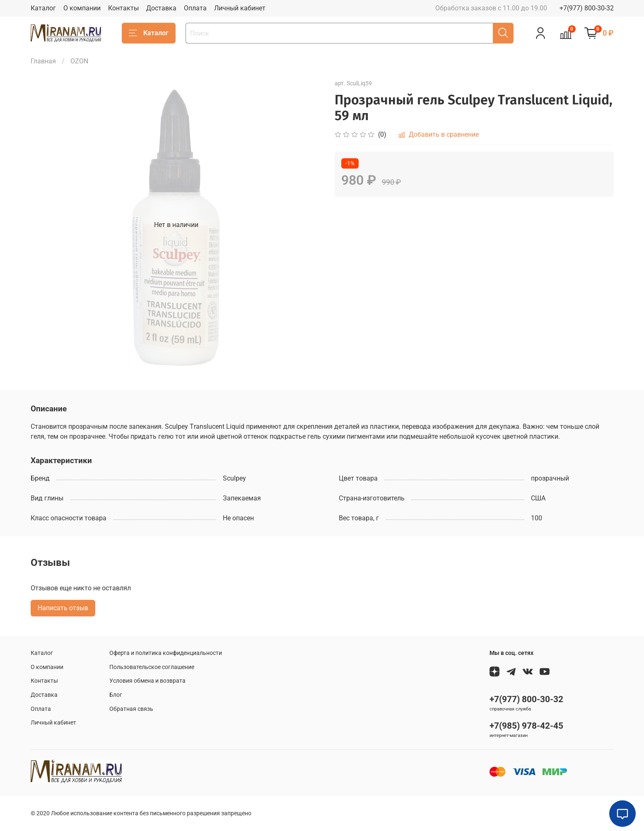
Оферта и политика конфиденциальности (166, 653)
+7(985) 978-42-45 (526, 726)
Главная (43, 61)
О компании (82, 8)
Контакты (123, 8)
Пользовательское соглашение (152, 667)
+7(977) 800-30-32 (587, 8)
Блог (116, 695)
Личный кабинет (240, 8)
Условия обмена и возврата (147, 681)
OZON (79, 61)
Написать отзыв (63, 608)
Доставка (161, 8)
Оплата (195, 8)
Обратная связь (131, 709)
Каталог (43, 8)
